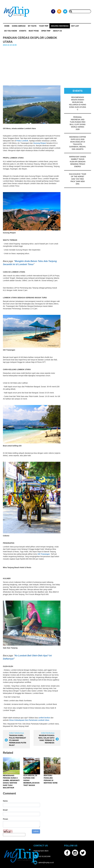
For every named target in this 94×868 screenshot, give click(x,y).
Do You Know (11, 31)
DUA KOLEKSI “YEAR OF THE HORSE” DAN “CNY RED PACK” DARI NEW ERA (78, 179)
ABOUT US (57, 31)
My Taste (32, 26)
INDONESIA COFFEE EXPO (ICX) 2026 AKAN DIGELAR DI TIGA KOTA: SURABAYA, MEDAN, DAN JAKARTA (78, 143)
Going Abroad (19, 26)
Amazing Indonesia (60, 26)
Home (7, 26)
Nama (5, 801)
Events (23, 31)
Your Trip (44, 26)
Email (5, 810)
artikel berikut (44, 718)
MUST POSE (34, 31)
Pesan (5, 819)
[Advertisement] (47, 65)
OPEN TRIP (46, 31)
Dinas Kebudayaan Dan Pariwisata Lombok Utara (29, 720)
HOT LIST (75, 26)
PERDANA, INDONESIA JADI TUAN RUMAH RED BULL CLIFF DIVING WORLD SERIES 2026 (78, 123)
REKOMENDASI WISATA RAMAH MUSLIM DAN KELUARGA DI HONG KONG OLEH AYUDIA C (78, 103)
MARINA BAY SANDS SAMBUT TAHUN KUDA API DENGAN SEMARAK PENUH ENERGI (78, 162)
